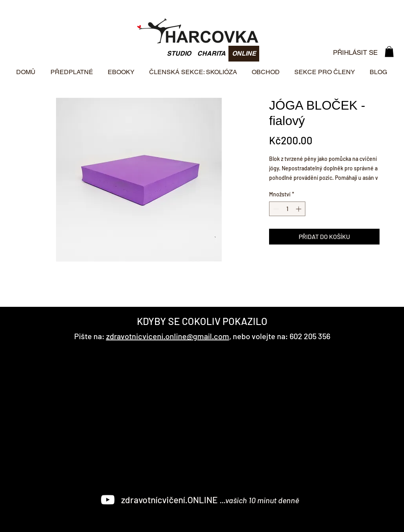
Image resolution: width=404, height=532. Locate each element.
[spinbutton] (287, 209)
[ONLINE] (244, 54)
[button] (389, 51)
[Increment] (299, 209)
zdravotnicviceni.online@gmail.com (168, 336)
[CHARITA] (211, 54)
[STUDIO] (179, 54)
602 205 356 (310, 336)
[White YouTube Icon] (108, 500)
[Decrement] (275, 209)
